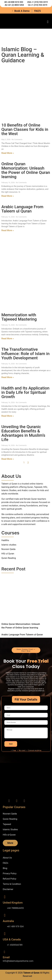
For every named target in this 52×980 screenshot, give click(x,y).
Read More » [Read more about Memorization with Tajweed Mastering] (8, 339)
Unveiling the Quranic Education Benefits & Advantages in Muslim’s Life (23, 433)
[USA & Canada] (5, 934)
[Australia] (5, 915)
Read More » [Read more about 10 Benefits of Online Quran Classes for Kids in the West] (8, 153)
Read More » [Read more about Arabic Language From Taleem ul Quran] (8, 230)
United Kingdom (13, 903)
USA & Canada (12, 939)
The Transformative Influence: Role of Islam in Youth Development (25, 354)
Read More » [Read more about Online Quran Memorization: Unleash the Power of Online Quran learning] (8, 196)
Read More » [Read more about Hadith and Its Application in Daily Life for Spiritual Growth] (8, 416)
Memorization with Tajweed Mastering (19, 317)
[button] (48, 22)
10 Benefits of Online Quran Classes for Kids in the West (25, 129)
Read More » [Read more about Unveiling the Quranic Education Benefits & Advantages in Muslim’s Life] (8, 459)
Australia (8, 921)
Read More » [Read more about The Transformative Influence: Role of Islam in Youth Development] (8, 377)
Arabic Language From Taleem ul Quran (22, 209)
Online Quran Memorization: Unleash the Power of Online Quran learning (26, 170)
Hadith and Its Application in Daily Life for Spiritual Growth (25, 392)
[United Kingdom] (5, 897)
